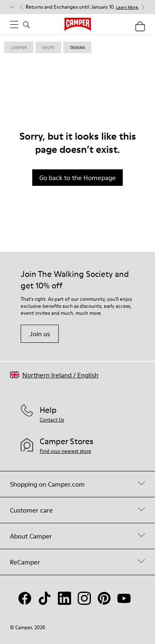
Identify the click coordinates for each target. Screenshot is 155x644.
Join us (40, 334)
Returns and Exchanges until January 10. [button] (82, 7)
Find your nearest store (66, 451)
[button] (54, 375)
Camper (19, 47)
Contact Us (52, 420)
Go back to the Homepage (77, 178)
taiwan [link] (77, 47)
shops (48, 47)
